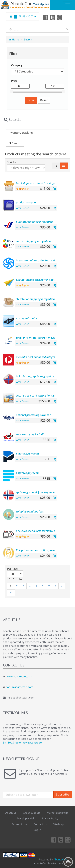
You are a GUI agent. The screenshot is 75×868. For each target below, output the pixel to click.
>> (11, 593)
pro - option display (41, 550)
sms (31, 434)
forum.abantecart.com (20, 687)
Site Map (58, 824)
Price (14, 81)
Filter (31, 100)
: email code (38, 183)
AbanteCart (60, 859)
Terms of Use (19, 824)
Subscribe (63, 794)
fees (30, 511)
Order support (32, 813)
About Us (11, 813)
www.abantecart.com (19, 676)
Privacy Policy (50, 818)
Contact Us (40, 824)
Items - (23, 17)
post (38, 357)
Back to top (68, 862)
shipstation (35, 299)
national (33, 415)
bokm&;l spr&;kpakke (45, 376)
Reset (44, 100)
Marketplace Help (57, 813)
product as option (27, 202)
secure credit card (39, 396)
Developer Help (26, 818)
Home (14, 39)
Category (17, 65)
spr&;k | (40, 492)
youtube (60, 17)
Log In (37, 830)
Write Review (23, 208)
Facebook (45, 17)
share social (44, 280)
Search (28, 39)
